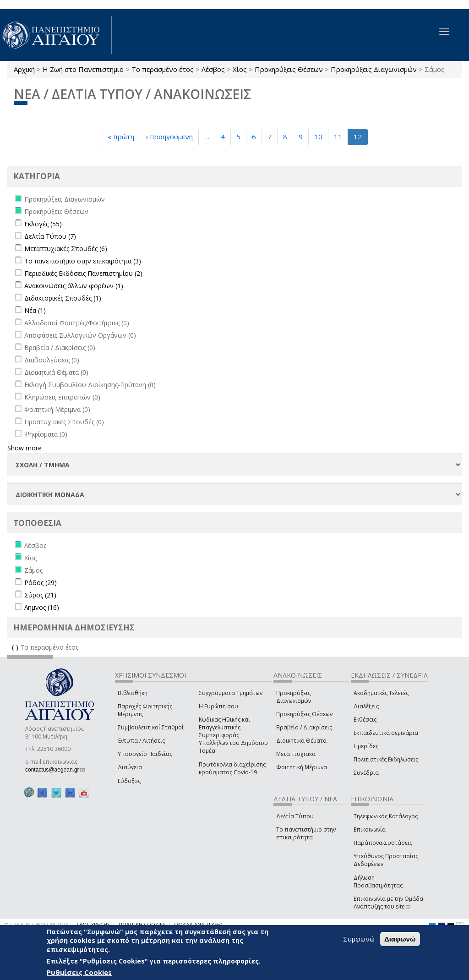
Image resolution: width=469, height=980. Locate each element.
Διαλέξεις (366, 706)
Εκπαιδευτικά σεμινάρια (386, 733)
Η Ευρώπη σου (218, 706)
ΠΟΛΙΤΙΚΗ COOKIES (142, 924)
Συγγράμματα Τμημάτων (231, 693)
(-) (16, 647)
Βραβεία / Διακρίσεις (304, 727)
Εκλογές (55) (43, 224)
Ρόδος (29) (41, 583)
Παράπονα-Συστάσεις (383, 843)
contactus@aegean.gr (55, 770)
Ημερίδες (366, 746)
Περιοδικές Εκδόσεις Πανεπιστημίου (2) (83, 273)
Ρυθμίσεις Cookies (79, 972)
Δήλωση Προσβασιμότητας (378, 881)
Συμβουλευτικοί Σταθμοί (151, 727)
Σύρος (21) (40, 595)
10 (318, 137)
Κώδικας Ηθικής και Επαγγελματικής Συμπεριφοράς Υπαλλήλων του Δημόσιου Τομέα (233, 735)
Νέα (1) (35, 310)
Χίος (240, 69)
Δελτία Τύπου (295, 816)
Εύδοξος (129, 781)
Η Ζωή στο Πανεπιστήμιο (83, 69)
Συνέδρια (366, 773)
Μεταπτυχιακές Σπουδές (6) (66, 249)
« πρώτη (121, 137)
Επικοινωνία (370, 829)
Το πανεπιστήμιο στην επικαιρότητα (306, 833)
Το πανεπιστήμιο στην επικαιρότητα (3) (83, 261)
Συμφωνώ (359, 939)
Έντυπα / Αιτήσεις (141, 741)
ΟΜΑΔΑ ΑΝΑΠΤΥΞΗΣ (199, 924)
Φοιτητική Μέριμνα (302, 767)
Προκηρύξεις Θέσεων (289, 69)
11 (338, 137)
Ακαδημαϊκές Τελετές (381, 693)
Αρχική (24, 69)
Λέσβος (213, 69)
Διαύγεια (130, 767)
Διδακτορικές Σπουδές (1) (63, 298)
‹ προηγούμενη (169, 137)
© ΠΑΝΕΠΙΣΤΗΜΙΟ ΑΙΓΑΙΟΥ (37, 924)
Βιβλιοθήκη (133, 693)
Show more (25, 448)
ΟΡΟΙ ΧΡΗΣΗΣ (93, 924)
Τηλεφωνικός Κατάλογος (386, 816)
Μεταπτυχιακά (296, 754)
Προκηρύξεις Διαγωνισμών (374, 69)
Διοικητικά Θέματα (301, 741)
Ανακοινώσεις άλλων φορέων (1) (74, 286)
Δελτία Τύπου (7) (50, 236)
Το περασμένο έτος (163, 69)
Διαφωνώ (400, 939)
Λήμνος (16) (42, 607)
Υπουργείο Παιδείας (145, 754)
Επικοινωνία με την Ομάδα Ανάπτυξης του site (388, 903)
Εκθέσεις (365, 720)
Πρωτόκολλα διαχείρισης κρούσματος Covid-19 (232, 768)
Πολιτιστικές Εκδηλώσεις (386, 759)
